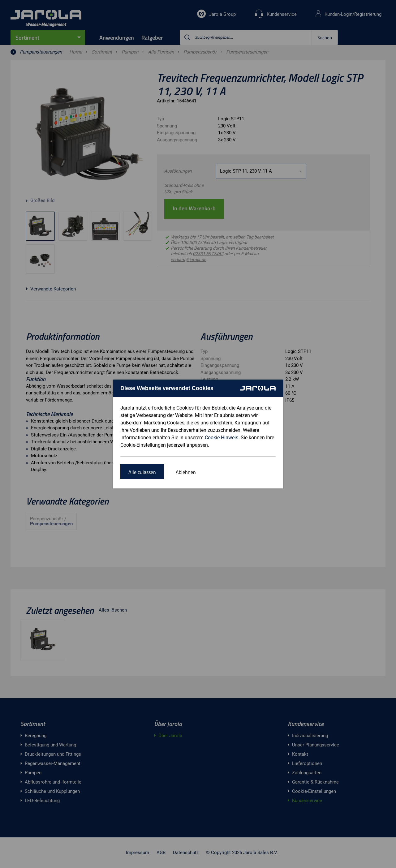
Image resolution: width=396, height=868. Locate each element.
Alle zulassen (142, 472)
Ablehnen (186, 472)
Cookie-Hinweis (222, 438)
